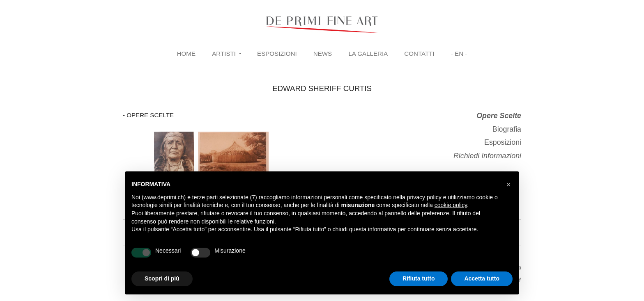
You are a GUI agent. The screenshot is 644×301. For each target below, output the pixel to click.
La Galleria (368, 54)
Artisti (224, 54)
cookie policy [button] (451, 205)
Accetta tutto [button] (482, 278)
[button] (508, 185)
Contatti (419, 54)
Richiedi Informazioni (487, 156)
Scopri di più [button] (162, 278)
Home (186, 54)
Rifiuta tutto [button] (419, 278)
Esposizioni (277, 54)
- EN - (459, 54)
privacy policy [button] (424, 197)
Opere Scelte (499, 116)
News (323, 54)
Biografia (507, 129)
